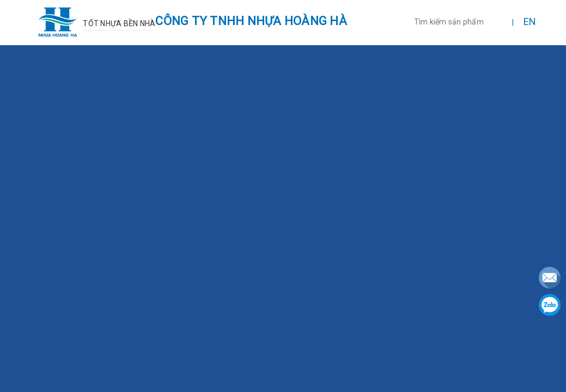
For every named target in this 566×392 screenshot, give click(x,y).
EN (530, 22)
